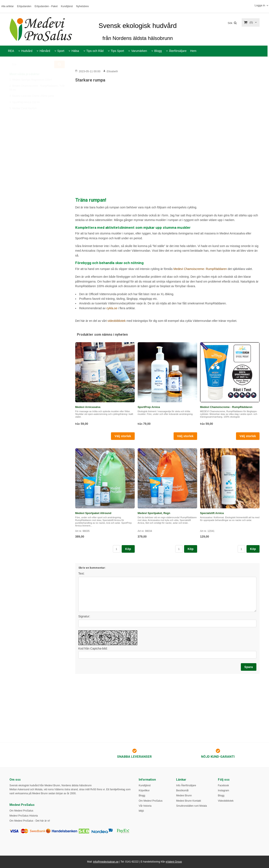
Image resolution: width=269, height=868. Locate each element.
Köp (128, 549)
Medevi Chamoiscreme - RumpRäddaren (226, 407)
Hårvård (45, 51)
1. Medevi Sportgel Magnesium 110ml (31, 90)
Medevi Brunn (184, 796)
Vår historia (145, 806)
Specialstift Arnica (212, 513)
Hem (193, 51)
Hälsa (75, 51)
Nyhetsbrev (82, 6)
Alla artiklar (7, 6)
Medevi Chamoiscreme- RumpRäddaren (200, 269)
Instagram (224, 790)
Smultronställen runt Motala (191, 806)
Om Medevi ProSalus (21, 811)
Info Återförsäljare (186, 785)
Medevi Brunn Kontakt (189, 801)
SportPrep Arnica (149, 407)
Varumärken (139, 51)
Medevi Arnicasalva (88, 407)
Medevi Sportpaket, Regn (154, 513)
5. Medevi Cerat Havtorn (23, 118)
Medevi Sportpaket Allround (93, 513)
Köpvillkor (144, 790)
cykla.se (112, 308)
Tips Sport (117, 51)
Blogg (158, 51)
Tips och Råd (95, 51)
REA (11, 51)
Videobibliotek (226, 801)
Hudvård (27, 51)
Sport (61, 51)
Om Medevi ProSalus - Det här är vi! (30, 821)
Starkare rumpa (90, 80)
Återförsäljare (178, 51)
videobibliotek (117, 321)
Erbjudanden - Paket (46, 6)
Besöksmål (182, 790)
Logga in (260, 5)
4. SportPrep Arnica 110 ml (24, 112)
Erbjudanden (24, 6)
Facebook (224, 785)
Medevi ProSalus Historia (24, 816)
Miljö (141, 811)
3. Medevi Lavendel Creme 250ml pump (32, 106)
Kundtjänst (67, 6)
